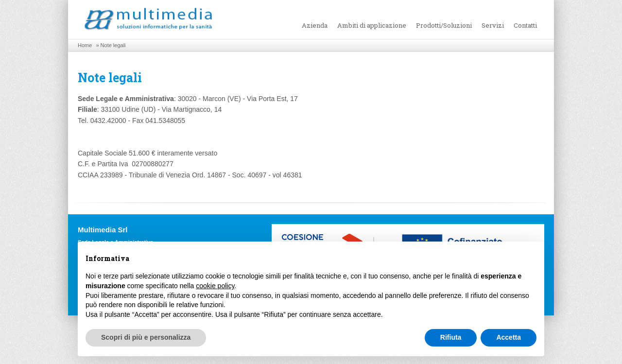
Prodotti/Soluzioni (444, 25)
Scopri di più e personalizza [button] (146, 337)
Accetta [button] (509, 337)
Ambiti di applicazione (372, 25)
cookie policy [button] (215, 286)
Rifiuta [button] (451, 337)
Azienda (315, 25)
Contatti (525, 25)
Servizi (493, 25)
